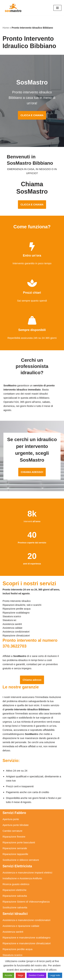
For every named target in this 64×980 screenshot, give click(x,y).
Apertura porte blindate (16, 825)
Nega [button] (20, 975)
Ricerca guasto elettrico (16, 884)
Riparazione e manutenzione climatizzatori (27, 943)
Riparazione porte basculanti (19, 842)
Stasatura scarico (12, 955)
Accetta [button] (8, 975)
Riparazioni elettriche (15, 890)
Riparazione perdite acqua (17, 949)
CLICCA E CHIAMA (32, 115)
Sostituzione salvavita (15, 907)
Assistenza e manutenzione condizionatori (26, 920)
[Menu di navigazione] (57, 8)
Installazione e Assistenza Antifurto (22, 878)
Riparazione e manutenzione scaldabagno (26, 937)
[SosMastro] (13, 8)
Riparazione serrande (15, 848)
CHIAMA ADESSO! (32, 472)
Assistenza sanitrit (13, 932)
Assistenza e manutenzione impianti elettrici (27, 873)
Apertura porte (11, 819)
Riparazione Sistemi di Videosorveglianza (26, 902)
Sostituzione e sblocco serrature (21, 860)
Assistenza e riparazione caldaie (21, 926)
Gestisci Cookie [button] (36, 975)
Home (6, 28)
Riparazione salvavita (15, 896)
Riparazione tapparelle (15, 854)
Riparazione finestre (14, 837)
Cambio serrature (12, 831)
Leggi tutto (55, 975)
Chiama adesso (32, 680)
